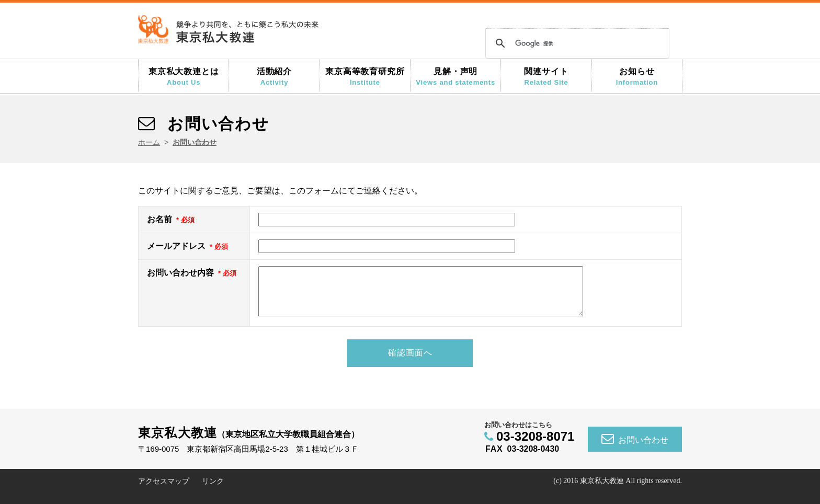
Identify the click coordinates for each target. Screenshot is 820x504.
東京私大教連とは (184, 77)
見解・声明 (455, 77)
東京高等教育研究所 (365, 77)
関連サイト (546, 77)
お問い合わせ (635, 449)
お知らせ (637, 77)
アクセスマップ (164, 491)
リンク (213, 491)
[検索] (576, 43)
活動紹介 (274, 77)
